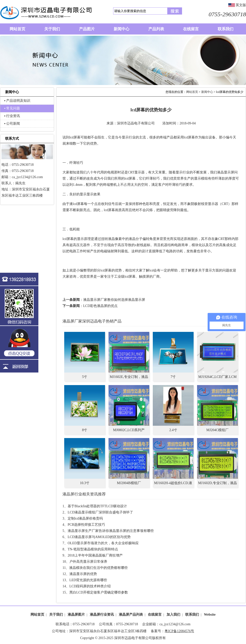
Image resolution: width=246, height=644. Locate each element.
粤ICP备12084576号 (179, 631)
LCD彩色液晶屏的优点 (100, 306)
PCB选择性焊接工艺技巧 (86, 525)
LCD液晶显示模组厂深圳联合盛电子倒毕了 (100, 512)
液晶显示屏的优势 (83, 574)
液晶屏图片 (76, 615)
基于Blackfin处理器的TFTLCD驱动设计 (97, 506)
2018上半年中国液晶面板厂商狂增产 (95, 555)
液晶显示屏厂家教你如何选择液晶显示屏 (114, 300)
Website (210, 615)
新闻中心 (207, 92)
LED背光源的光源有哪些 (88, 580)
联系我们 (192, 615)
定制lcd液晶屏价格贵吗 (85, 518)
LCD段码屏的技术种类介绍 (90, 586)
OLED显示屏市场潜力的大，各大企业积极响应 (103, 543)
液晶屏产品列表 (131, 615)
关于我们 (56, 615)
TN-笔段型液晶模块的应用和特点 (93, 549)
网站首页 (192, 92)
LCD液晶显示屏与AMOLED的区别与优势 (99, 537)
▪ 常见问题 (12, 108)
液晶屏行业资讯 (102, 615)
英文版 (241, 5)
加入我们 (173, 615)
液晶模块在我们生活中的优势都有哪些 (98, 568)
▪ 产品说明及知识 (17, 101)
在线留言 (155, 615)
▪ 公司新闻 (12, 124)
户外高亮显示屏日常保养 (88, 562)
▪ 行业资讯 (12, 116)
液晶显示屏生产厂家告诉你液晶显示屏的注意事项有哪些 (111, 531)
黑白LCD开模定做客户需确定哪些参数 (99, 592)
